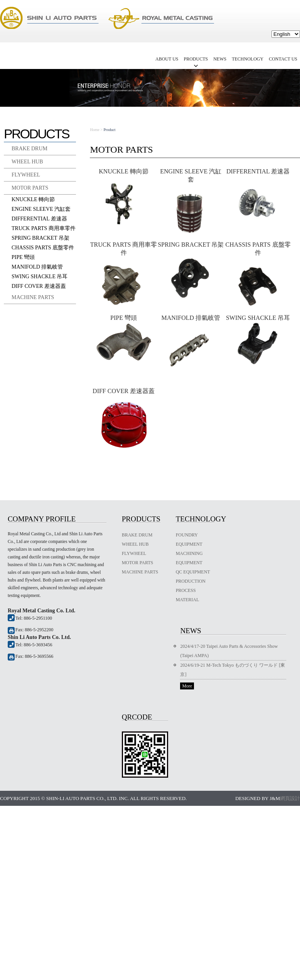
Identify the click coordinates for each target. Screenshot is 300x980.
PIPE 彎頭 (23, 257)
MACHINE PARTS (33, 297)
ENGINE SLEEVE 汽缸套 (41, 209)
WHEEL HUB (27, 162)
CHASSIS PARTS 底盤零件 (43, 248)
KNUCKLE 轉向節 (33, 199)
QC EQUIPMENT (193, 572)
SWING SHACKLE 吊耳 (40, 277)
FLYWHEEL (26, 175)
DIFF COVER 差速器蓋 (39, 286)
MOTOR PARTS (30, 188)
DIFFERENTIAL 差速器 (39, 219)
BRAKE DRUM (29, 149)
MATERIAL (188, 600)
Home (94, 130)
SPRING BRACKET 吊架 (40, 238)
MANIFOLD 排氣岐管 (37, 267)
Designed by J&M (258, 798)
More (187, 686)
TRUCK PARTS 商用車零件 (44, 228)
